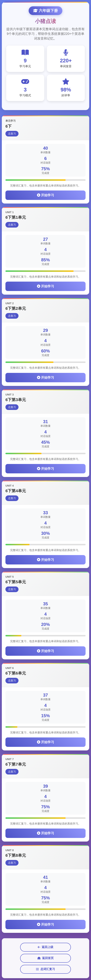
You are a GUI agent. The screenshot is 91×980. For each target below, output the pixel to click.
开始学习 (46, 195)
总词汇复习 (45, 969)
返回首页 (45, 958)
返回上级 (45, 947)
